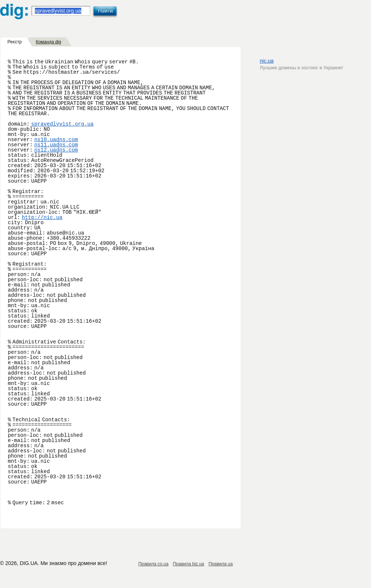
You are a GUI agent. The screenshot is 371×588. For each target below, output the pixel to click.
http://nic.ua (42, 217)
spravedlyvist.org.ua (62, 124)
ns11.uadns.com (56, 145)
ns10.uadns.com (56, 140)
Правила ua (221, 564)
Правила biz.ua (188, 564)
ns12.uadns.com (56, 150)
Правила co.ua (153, 564)
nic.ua (267, 61)
